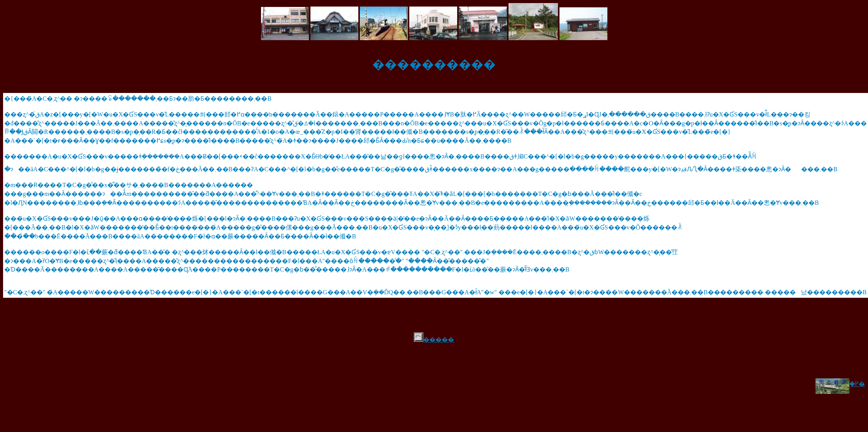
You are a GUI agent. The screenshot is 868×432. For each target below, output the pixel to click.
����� (434, 340)
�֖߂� (840, 384)
